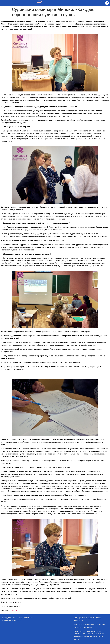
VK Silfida (13, 611)
